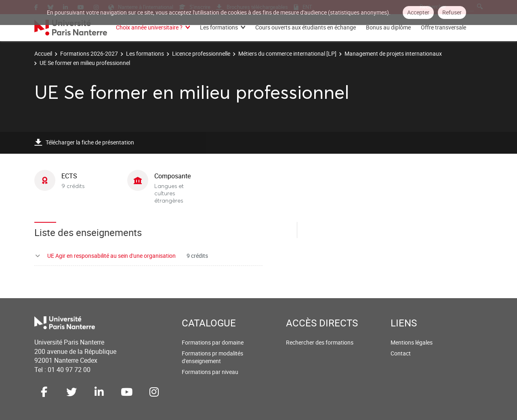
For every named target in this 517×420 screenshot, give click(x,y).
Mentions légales (412, 342)
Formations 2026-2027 (89, 53)
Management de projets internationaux (393, 53)
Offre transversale (443, 27)
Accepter (418, 12)
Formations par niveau (210, 372)
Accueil (43, 53)
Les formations (219, 27)
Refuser (452, 12)
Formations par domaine (213, 342)
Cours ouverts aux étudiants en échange (306, 27)
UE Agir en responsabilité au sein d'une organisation (111, 256)
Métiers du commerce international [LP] (287, 53)
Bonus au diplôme (388, 27)
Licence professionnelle (201, 53)
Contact (401, 353)
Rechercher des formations (320, 342)
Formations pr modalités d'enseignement (212, 357)
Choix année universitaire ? (149, 27)
